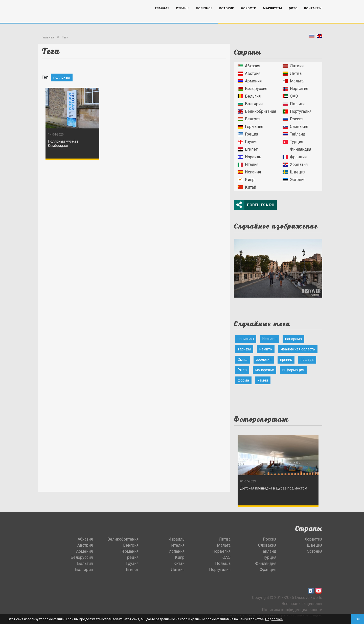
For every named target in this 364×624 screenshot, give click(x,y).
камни (263, 380)
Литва (292, 73)
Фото (293, 16)
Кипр (246, 180)
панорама (293, 339)
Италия (248, 164)
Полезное (204, 16)
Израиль (249, 157)
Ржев (242, 370)
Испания (249, 172)
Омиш (243, 360)
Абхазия (249, 66)
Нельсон (269, 339)
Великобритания (257, 111)
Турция (293, 142)
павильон (246, 339)
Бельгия (249, 96)
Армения (250, 81)
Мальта (293, 81)
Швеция (294, 172)
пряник (286, 360)
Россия (293, 119)
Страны (183, 16)
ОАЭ (290, 96)
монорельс (265, 370)
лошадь (307, 360)
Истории (227, 16)
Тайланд (294, 134)
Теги (65, 37)
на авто (266, 349)
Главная (162, 16)
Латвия (293, 66)
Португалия (297, 111)
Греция (248, 134)
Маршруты (272, 16)
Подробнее (274, 619)
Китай (247, 187)
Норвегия (295, 89)
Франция (295, 157)
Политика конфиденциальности (292, 610)
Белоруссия (252, 89)
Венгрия (249, 119)
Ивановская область (298, 349)
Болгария (250, 104)
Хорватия (295, 164)
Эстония (294, 180)
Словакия (295, 127)
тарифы (244, 349)
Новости (249, 16)
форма (243, 380)
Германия (250, 127)
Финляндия (297, 149)
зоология (264, 360)
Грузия (247, 142)
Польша (294, 104)
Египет (248, 149)
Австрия (249, 73)
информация (293, 370)
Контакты (313, 16)
